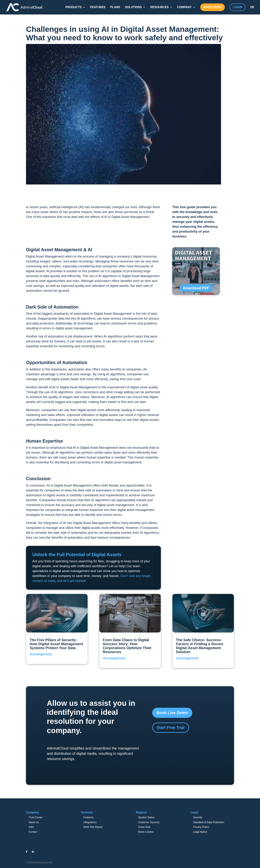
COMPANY (184, 7)
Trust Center (35, 817)
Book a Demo (146, 832)
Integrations (90, 822)
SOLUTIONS (133, 7)
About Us (34, 822)
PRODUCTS (73, 7)
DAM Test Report (93, 827)
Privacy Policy (201, 827)
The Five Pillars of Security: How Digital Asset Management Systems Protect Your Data (56, 644)
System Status (146, 817)
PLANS (115, 7)
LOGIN (238, 7)
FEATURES (98, 7)
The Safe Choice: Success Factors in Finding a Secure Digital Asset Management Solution (200, 646)
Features (88, 817)
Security (198, 817)
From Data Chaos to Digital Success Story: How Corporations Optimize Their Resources (127, 646)
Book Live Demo (172, 713)
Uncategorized (41, 654)
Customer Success (149, 822)
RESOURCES (160, 7)
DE (252, 7)
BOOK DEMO (213, 7)
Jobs (31, 827)
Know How (144, 827)
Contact (33, 832)
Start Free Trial (171, 728)
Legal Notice (200, 832)
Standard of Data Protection (209, 822)
